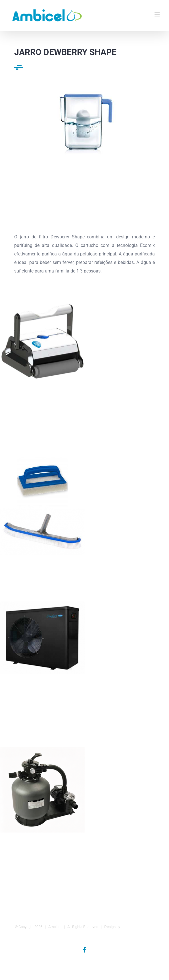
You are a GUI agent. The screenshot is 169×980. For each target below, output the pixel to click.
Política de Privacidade (85, 935)
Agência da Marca (136, 927)
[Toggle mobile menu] (157, 14)
